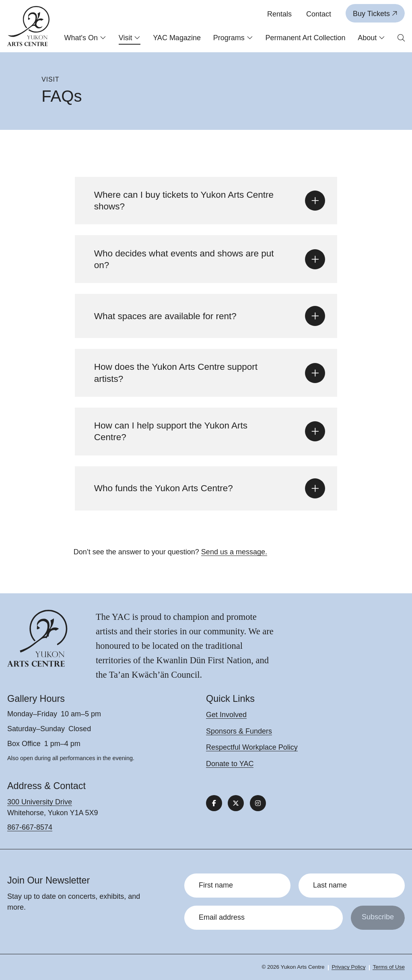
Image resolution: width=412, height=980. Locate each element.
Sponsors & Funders (239, 731)
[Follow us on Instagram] (258, 803)
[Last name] (352, 886)
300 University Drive (40, 802)
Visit (130, 38)
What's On (85, 38)
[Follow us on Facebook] (214, 803)
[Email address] (264, 918)
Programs (233, 38)
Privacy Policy (348, 967)
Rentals (279, 14)
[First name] (237, 886)
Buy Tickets (375, 14)
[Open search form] (401, 38)
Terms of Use (389, 967)
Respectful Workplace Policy (252, 747)
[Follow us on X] (236, 803)
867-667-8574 (30, 827)
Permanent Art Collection (305, 38)
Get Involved (226, 715)
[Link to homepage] (29, 26)
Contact (319, 14)
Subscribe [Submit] (378, 917)
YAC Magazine (177, 38)
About (371, 38)
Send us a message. (234, 552)
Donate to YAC (230, 764)
